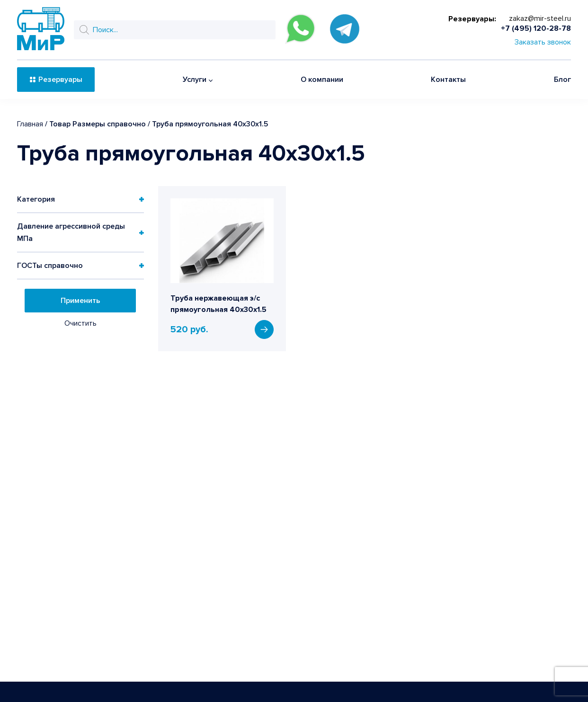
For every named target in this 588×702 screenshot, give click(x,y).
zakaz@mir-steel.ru (540, 18)
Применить (80, 301)
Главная (30, 124)
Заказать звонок (543, 42)
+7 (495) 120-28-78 (536, 28)
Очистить (80, 323)
